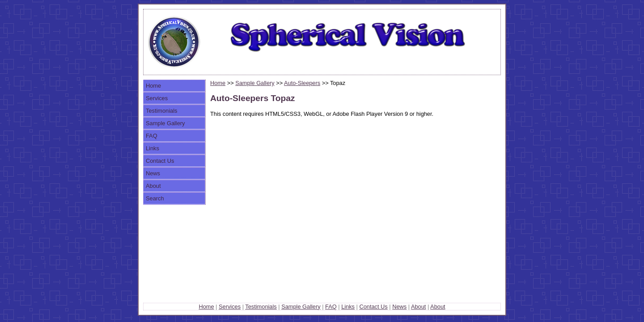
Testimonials (161, 111)
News (153, 173)
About (153, 186)
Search (155, 198)
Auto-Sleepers (302, 83)
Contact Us (160, 161)
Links (153, 148)
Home (153, 86)
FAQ (152, 136)
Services (157, 98)
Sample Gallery (165, 123)
